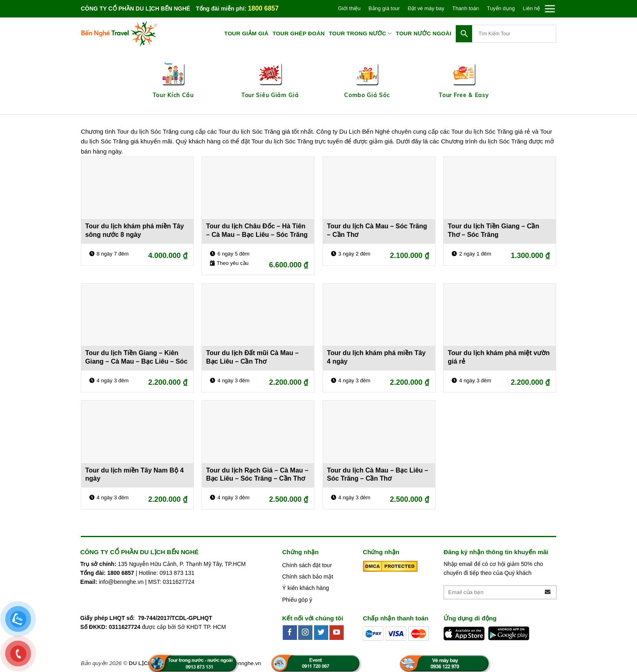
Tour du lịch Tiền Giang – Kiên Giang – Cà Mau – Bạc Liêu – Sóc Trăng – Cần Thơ (136, 358)
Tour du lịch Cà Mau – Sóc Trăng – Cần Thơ (377, 230)
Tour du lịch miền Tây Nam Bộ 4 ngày (134, 475)
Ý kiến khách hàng (305, 588)
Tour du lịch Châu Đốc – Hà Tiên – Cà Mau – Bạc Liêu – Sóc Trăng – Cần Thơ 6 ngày (257, 231)
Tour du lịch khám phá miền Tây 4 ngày (376, 357)
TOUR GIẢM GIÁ (246, 34)
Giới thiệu (349, 8)
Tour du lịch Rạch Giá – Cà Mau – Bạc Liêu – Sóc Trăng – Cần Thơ (257, 475)
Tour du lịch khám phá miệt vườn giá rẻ (499, 357)
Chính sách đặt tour (307, 565)
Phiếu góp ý (297, 600)
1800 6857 (263, 8)
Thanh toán (466, 8)
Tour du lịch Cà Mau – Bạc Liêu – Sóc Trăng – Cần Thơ (378, 475)
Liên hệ (531, 8)
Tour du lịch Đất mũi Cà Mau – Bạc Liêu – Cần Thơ (252, 357)
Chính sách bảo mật (308, 577)
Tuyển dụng (501, 8)
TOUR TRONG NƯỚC (360, 34)
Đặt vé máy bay (426, 8)
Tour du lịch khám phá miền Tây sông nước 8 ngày (135, 230)
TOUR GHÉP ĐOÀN (299, 34)
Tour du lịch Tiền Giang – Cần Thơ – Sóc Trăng (493, 230)
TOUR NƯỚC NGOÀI (424, 34)
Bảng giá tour (384, 8)
